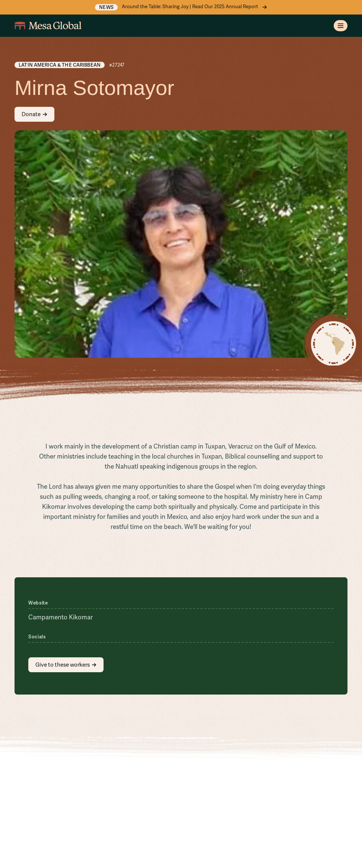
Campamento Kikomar (61, 617)
